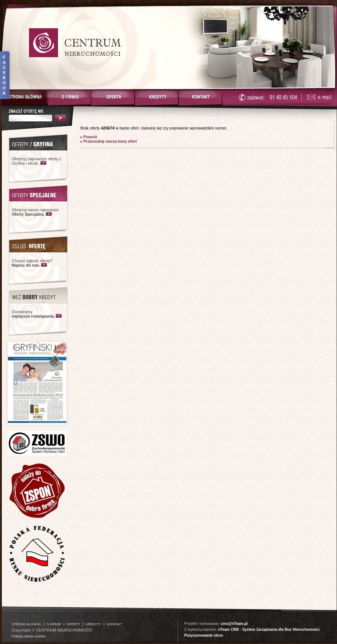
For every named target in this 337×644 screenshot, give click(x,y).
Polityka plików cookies (29, 636)
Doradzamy (33, 314)
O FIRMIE (54, 624)
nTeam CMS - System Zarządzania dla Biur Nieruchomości (269, 630)
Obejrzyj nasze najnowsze (35, 212)
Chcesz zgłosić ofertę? (32, 263)
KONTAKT (115, 624)
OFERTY (73, 624)
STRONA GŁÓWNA (26, 624)
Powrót (90, 137)
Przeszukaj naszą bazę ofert (110, 141)
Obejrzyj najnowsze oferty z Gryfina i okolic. (37, 161)
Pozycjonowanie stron (204, 635)
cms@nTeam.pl (234, 624)
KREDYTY (93, 624)
